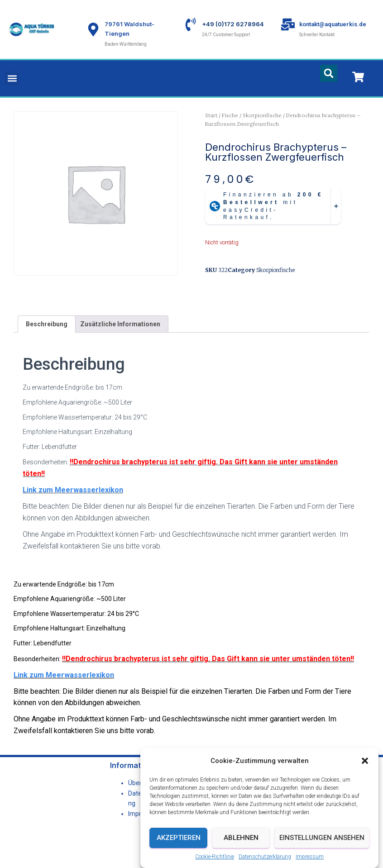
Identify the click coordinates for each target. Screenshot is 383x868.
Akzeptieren (179, 853)
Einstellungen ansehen (322, 853)
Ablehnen (241, 853)
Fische (230, 115)
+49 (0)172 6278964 (233, 24)
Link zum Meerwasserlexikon (73, 490)
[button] (365, 776)
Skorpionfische (262, 115)
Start (211, 115)
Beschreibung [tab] (47, 324)
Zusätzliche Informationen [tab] (120, 324)
